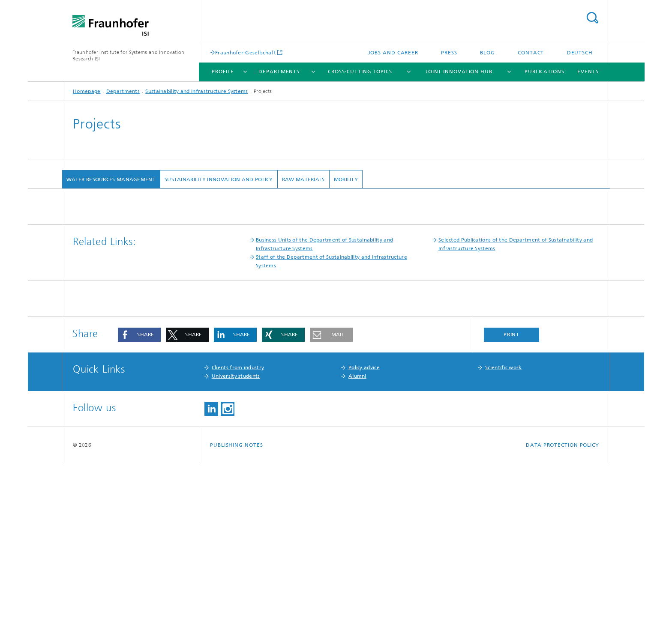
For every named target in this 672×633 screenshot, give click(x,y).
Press (449, 53)
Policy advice (364, 537)
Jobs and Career (393, 53)
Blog (487, 53)
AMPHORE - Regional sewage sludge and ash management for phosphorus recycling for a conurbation (207, 267)
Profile (223, 72)
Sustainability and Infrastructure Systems (196, 91)
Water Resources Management (111, 179)
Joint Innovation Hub (459, 72)
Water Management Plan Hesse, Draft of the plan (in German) (159, 287)
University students (236, 546)
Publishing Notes (236, 615)
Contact (531, 53)
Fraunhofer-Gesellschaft (246, 52)
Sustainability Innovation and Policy (219, 179)
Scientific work (504, 537)
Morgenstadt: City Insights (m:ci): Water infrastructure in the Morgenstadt (172, 334)
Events (588, 72)
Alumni (357, 546)
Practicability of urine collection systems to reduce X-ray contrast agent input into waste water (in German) (214, 314)
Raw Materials (303, 179)
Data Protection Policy (562, 615)
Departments (279, 72)
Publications (544, 72)
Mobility (346, 179)
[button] (139, 505)
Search (592, 18)
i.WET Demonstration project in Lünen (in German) (144, 277)
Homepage (87, 91)
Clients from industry (238, 537)
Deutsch (580, 53)
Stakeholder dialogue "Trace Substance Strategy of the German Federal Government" (188, 248)
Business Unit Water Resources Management (141, 204)
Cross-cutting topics (360, 72)
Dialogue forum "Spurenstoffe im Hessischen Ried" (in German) (159, 257)
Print (512, 505)
